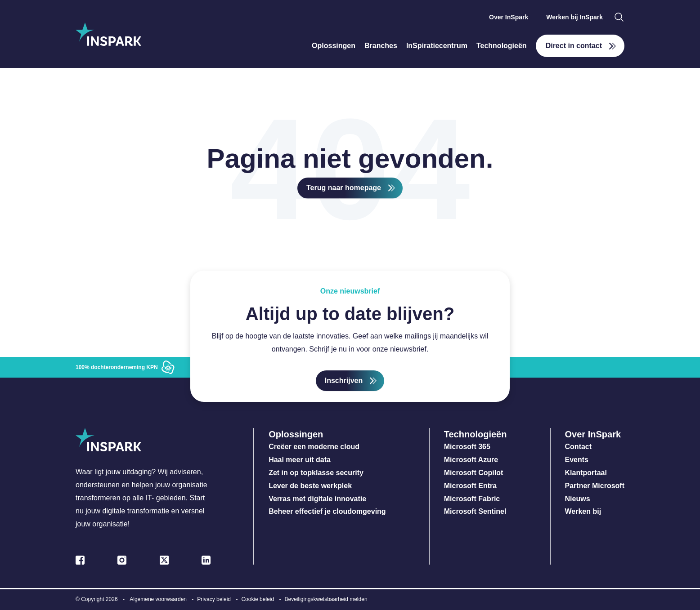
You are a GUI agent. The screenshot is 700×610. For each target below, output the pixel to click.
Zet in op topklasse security (316, 473)
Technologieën (502, 46)
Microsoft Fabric (472, 499)
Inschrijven (344, 381)
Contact (579, 447)
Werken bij (583, 511)
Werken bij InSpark (574, 17)
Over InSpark (509, 17)
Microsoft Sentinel (475, 511)
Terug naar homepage (344, 188)
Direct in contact (574, 46)
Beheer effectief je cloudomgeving (327, 511)
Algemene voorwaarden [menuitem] (158, 599)
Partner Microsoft (595, 486)
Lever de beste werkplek (310, 486)
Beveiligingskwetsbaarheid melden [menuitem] (326, 599)
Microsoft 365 (467, 447)
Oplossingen (334, 46)
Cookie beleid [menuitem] (258, 599)
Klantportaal (586, 473)
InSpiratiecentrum (437, 46)
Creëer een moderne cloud (314, 447)
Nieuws (578, 499)
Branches (381, 46)
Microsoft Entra (471, 486)
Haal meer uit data (300, 460)
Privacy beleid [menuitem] (214, 599)
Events (577, 460)
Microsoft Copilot (474, 473)
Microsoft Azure (471, 460)
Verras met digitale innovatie (317, 499)
